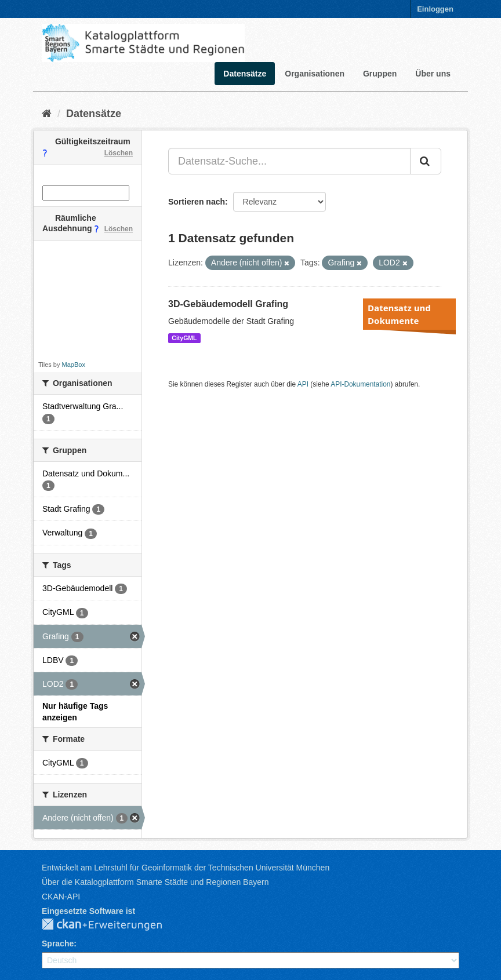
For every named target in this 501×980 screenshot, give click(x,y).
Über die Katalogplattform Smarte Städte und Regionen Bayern (155, 882)
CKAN (111, 925)
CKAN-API (61, 897)
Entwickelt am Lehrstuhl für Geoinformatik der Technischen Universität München (186, 868)
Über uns (433, 74)
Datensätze (245, 74)
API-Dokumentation (360, 384)
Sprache (58, 943)
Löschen (119, 153)
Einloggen (435, 9)
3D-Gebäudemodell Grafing (228, 304)
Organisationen (315, 74)
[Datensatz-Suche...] (289, 161)
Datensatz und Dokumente (399, 314)
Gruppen (380, 74)
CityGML (184, 338)
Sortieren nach (197, 202)
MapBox (74, 365)
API (303, 384)
